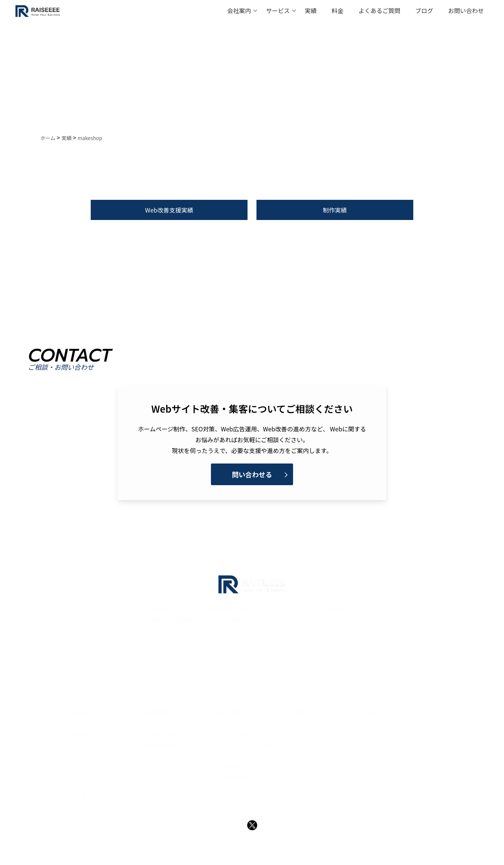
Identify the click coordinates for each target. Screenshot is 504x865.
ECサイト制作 (233, 734)
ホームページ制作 (237, 724)
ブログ (424, 10)
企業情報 (79, 734)
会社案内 (239, 10)
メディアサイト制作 (240, 756)
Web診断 (153, 724)
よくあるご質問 (379, 10)
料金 (337, 10)
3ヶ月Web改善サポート (169, 734)
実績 (311, 10)
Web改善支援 (162, 712)
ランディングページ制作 (245, 745)
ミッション (81, 724)
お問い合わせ (466, 10)
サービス (278, 10)
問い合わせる (252, 474)
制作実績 (335, 210)
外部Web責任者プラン (168, 745)
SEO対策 (228, 767)
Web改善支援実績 (169, 210)
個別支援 (230, 712)
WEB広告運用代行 (238, 778)
